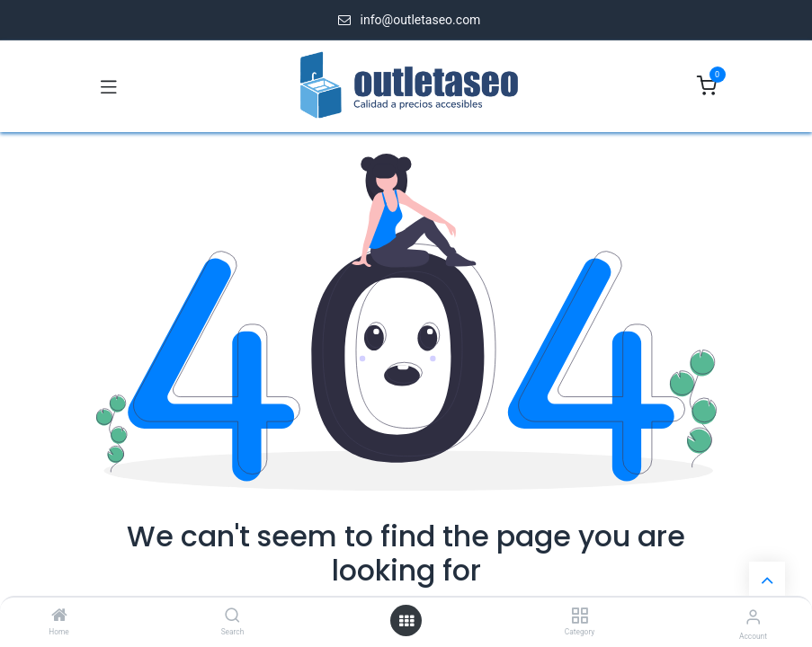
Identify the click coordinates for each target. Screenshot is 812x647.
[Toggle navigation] (109, 86)
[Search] (232, 616)
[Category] (580, 616)
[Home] (59, 616)
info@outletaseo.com (421, 20)
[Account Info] (753, 617)
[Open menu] (406, 621)
